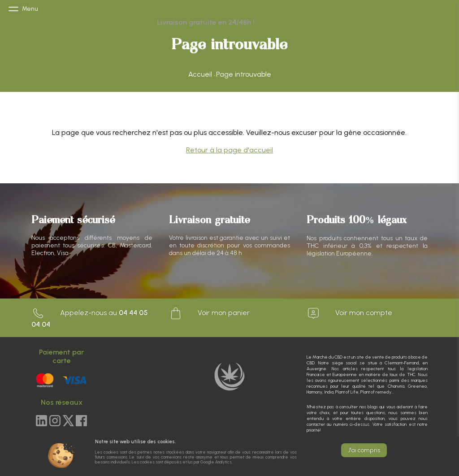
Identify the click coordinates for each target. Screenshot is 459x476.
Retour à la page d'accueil (229, 150)
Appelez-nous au (90, 318)
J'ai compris (364, 450)
